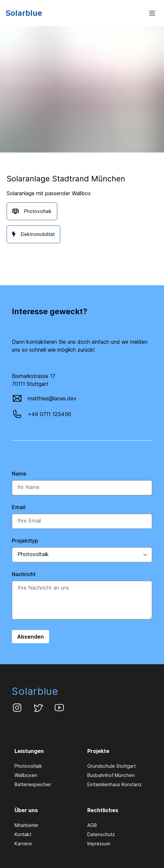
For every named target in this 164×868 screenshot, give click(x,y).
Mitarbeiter (27, 825)
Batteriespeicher (33, 784)
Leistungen (29, 751)
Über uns (26, 810)
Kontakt (23, 834)
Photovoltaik (28, 766)
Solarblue (35, 691)
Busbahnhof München (111, 775)
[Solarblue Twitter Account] (38, 708)
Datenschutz (101, 834)
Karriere (23, 844)
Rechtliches (103, 810)
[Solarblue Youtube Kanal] (59, 708)
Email (19, 507)
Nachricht (24, 574)
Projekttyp (25, 541)
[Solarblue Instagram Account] (17, 708)
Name (19, 474)
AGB (92, 825)
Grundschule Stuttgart (111, 766)
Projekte (98, 751)
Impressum (99, 844)
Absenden (30, 637)
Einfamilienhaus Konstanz (114, 784)
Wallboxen (26, 775)
